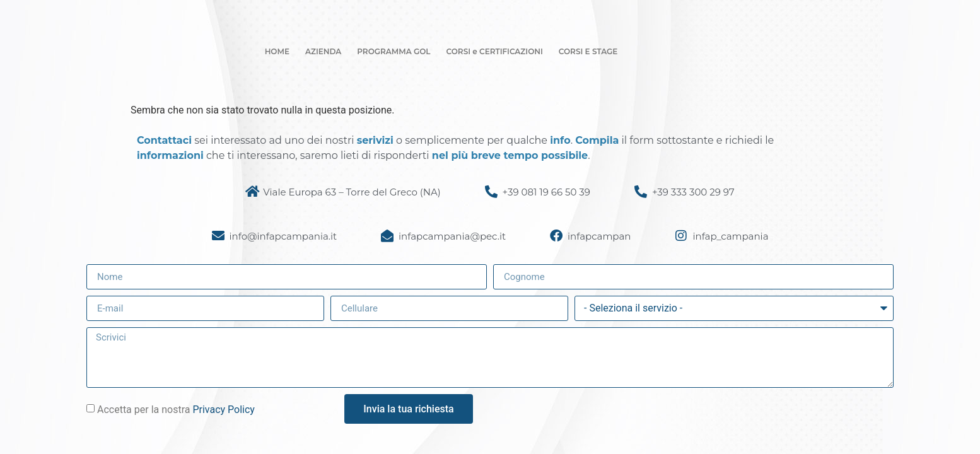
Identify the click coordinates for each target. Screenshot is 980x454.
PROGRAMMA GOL (394, 51)
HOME (277, 51)
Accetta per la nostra (176, 410)
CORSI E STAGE (588, 51)
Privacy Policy (224, 410)
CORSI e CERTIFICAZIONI (495, 51)
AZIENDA (323, 51)
